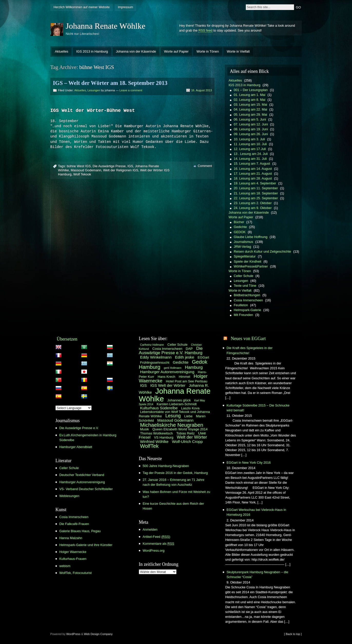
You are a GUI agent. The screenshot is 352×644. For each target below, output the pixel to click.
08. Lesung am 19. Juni (251, 129)
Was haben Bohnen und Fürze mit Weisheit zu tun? (176, 494)
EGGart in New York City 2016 (249, 463)
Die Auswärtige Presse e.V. (79, 428)
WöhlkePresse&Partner (251, 266)
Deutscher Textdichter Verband (82, 475)
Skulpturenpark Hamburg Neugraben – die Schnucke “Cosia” (257, 574)
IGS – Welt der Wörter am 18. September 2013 (110, 83)
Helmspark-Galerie (247, 310)
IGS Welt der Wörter (168, 385)
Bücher (239, 222)
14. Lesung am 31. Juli (250, 159)
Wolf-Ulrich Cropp (187, 442)
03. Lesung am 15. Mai (250, 105)
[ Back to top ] (293, 634)
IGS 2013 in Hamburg (92, 51)
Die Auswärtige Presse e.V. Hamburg (171, 351)
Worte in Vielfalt (238, 51)
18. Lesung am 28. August (253, 178)
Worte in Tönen (208, 51)
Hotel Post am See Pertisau (187, 381)
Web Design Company (98, 634)
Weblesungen (69, 496)
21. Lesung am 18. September (256, 193)
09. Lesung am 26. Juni (251, 134)
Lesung (173, 416)
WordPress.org (154, 551)
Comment (205, 166)
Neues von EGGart (248, 339)
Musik (144, 429)
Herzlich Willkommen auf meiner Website (82, 7)
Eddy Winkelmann (156, 357)
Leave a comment (131, 90)
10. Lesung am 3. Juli (249, 139)
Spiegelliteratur (245, 256)
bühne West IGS (79, 166)
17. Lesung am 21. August (253, 174)
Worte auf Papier (176, 51)
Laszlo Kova (190, 408)
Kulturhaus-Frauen (73, 559)
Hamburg (194, 367)
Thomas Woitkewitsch (157, 433)
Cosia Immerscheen (248, 300)
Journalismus (243, 242)
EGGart (203, 357)
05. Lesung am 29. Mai (250, 115)
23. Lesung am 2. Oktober (253, 203)
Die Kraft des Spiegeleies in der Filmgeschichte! (250, 350)
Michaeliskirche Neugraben (172, 425)
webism (65, 566)
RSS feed (205, 30)
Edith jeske (184, 357)
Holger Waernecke (73, 552)
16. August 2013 (202, 90)
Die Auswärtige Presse (109, 166)
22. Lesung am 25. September (256, 198)
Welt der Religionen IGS (121, 170)
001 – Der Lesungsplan (251, 90)
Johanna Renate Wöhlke (105, 26)
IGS (130, 166)
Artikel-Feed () (156, 537)
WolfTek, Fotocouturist (75, 573)
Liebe (188, 416)
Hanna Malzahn (71, 538)
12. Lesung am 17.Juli (250, 149)
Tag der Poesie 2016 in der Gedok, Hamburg (175, 473)
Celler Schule (243, 276)
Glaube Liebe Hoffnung (251, 237)
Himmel (185, 377)
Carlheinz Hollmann (152, 345)
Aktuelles (62, 51)
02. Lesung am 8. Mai (250, 100)
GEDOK (240, 232)
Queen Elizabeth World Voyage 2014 (180, 429)
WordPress (73, 634)
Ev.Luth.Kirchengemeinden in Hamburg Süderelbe (88, 438)
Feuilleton (241, 305)
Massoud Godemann (86, 170)
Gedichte (240, 227)
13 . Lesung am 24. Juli (251, 154)
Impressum (125, 7)
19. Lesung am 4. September (255, 183)
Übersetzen (67, 339)
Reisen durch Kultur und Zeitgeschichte (262, 251)
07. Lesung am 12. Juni (251, 124)
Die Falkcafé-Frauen (74, 524)
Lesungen (94, 90)
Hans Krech (166, 377)
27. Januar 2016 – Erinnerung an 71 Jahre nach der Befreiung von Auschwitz (173, 482)
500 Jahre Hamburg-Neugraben (166, 466)
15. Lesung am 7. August (252, 164)
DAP (189, 349)
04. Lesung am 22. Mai (250, 109)
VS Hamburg (164, 437)
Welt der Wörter (192, 437)
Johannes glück (179, 400)
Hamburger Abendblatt (76, 447)
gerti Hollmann (173, 368)
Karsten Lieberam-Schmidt (177, 404)
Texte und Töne (245, 286)
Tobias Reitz (185, 433)
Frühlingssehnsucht (155, 363)
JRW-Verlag (242, 247)
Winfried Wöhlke (154, 442)
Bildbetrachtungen (247, 295)
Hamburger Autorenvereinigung (82, 482)
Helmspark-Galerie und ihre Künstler (86, 545)
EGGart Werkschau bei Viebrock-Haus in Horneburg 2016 (256, 512)
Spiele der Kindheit (247, 261)
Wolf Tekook (82, 175)
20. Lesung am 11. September (256, 188)
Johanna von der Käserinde (136, 51)
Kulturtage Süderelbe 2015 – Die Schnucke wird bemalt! (258, 408)
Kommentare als (158, 544)
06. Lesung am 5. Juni (250, 119)
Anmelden (150, 529)
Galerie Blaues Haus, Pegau (80, 531)
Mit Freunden (243, 315)
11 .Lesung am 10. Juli (250, 144)
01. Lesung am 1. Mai (250, 95)
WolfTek (149, 446)
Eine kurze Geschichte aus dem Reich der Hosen (173, 506)
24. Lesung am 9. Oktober (253, 208)
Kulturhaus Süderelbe (159, 408)
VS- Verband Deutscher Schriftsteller (86, 489)
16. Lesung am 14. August (253, 169)
